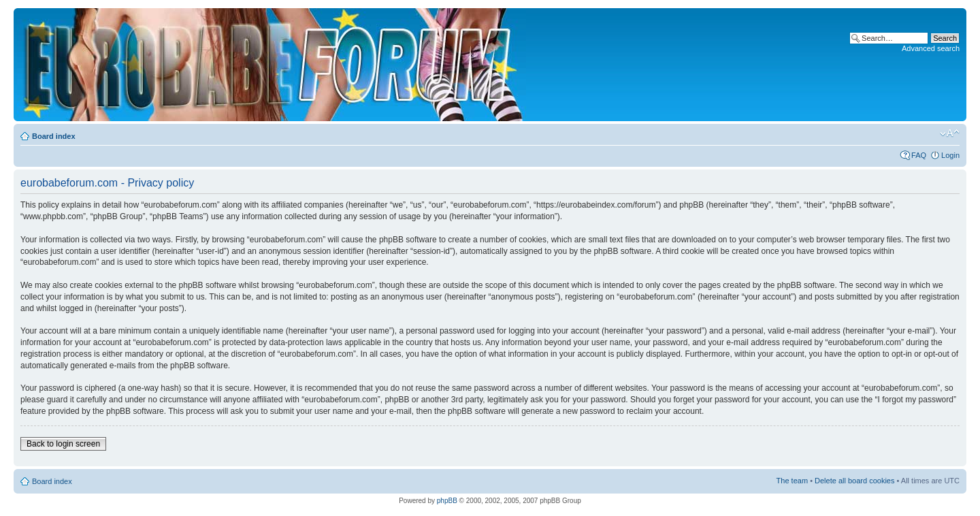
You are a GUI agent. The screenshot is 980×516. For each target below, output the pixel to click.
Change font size (950, 133)
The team (792, 481)
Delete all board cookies (854, 481)
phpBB (447, 501)
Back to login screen (63, 444)
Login (950, 155)
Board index (54, 136)
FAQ (919, 155)
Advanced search (931, 48)
